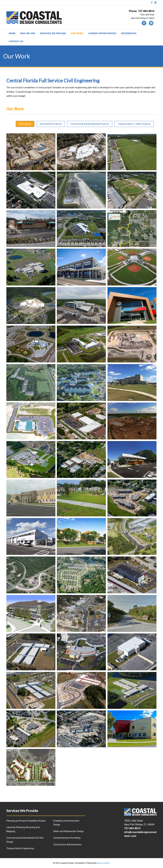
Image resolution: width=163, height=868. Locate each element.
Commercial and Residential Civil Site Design (25, 840)
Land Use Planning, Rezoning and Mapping (23, 829)
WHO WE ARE (28, 33)
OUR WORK (77, 33)
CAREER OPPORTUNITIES (102, 33)
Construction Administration (67, 845)
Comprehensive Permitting (67, 838)
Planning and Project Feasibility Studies (26, 821)
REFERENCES (129, 33)
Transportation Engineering (20, 848)
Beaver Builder (103, 863)
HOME (12, 33)
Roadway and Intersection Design (66, 823)
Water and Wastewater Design (69, 831)
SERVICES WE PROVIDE (53, 33)
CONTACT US (16, 41)
